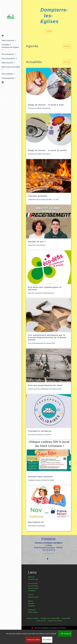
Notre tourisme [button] (8, 63)
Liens (32, 572)
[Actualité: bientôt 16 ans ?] (49, 228)
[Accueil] (10, 17)
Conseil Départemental (33, 596)
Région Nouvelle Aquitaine (31, 603)
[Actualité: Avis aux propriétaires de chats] (49, 371)
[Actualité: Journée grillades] (49, 182)
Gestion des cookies (55, 621)
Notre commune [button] (8, 40)
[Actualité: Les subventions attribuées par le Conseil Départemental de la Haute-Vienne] (49, 323)
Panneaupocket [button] (8, 78)
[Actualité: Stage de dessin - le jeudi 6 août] (49, 91)
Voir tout (67, 46)
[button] (10, 36)
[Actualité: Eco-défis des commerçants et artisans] (49, 274)
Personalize (47, 640)
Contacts (49, 539)
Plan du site (41, 621)
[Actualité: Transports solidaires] (49, 417)
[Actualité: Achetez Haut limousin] (49, 463)
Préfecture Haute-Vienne (33, 611)
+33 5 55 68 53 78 (48, 550)
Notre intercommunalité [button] (8, 68)
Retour (49, 31)
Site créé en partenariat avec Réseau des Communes (48, 628)
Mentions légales (33, 618)
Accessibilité (66, 618)
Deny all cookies (33, 640)
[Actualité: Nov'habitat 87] (49, 508)
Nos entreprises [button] (8, 54)
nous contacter (48, 553)
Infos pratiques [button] (8, 74)
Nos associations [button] (8, 58)
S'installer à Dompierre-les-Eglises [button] (7, 47)
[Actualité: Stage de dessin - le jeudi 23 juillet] (49, 136)
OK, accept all (65, 634)
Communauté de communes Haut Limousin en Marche (33, 587)
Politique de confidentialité (50, 618)
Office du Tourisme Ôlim (33, 578)
